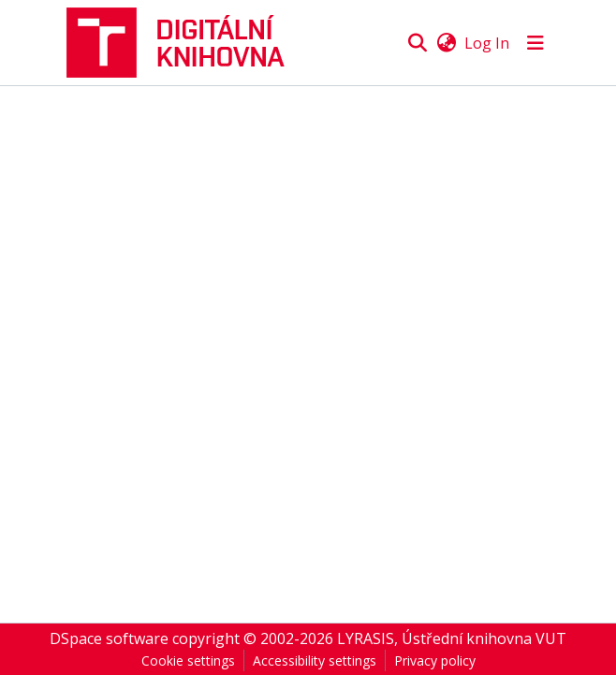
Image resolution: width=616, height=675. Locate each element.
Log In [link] (487, 43)
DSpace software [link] (109, 638)
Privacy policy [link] (435, 660)
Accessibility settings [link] (315, 660)
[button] (183, 43)
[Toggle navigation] (535, 43)
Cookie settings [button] (188, 660)
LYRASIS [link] (366, 638)
